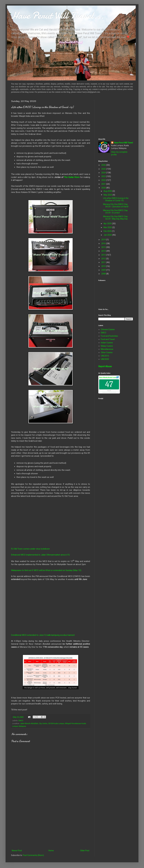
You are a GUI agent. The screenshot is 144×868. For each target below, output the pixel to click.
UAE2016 (105, 356)
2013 (104, 255)
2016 (104, 243)
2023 (104, 176)
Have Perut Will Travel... (57, 15)
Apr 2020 (108, 224)
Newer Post (17, 851)
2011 (104, 262)
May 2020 (108, 195)
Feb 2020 (108, 231)
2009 (104, 270)
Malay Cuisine (107, 346)
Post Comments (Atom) (33, 855)
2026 (104, 165)
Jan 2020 (108, 235)
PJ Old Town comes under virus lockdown (30, 549)
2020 (104, 188)
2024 (104, 173)
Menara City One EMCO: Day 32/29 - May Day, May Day (115, 218)
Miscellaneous (107, 349)
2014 (104, 251)
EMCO (21, 721)
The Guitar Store (72, 177)
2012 (104, 259)
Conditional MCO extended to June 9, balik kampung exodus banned (43, 635)
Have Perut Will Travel (123, 143)
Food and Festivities (109, 336)
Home (51, 851)
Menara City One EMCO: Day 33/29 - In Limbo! (115, 212)
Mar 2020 (108, 227)
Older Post (85, 851)
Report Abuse (105, 366)
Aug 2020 (108, 191)
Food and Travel (108, 339)
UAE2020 (105, 359)
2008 (104, 274)
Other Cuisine (107, 352)
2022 (104, 180)
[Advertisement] (51, 826)
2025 (104, 169)
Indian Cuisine (107, 343)
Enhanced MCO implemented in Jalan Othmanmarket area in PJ (40, 555)
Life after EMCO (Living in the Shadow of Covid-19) (116, 199)
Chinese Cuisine (108, 329)
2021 (104, 184)
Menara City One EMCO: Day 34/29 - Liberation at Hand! (116, 205)
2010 (104, 266)
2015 (104, 247)
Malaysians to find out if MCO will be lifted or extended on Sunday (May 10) (46, 570)
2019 (104, 240)
